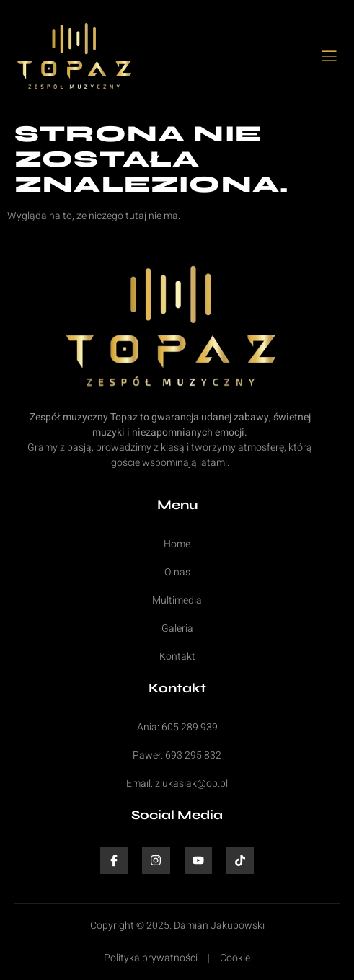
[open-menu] (330, 57)
